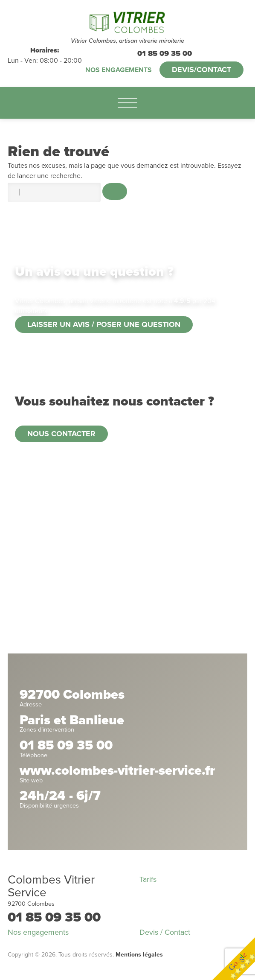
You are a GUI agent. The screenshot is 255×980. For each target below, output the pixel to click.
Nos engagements (119, 70)
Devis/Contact (201, 70)
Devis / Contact (165, 932)
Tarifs (148, 879)
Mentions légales (139, 955)
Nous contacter (61, 434)
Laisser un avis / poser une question (104, 324)
